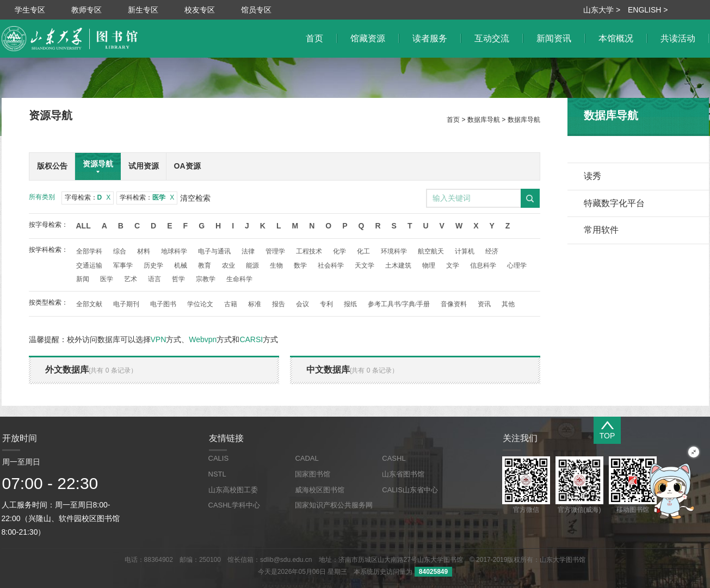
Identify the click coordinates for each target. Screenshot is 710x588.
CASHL (394, 458)
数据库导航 (484, 120)
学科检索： (147, 197)
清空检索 (195, 198)
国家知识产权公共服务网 (334, 505)
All (84, 226)
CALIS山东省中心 (410, 490)
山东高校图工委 (233, 490)
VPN (159, 339)
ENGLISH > (648, 10)
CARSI (251, 339)
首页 (453, 120)
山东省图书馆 (403, 474)
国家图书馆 (313, 474)
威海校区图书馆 (320, 490)
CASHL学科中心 (234, 505)
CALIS (219, 458)
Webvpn (203, 339)
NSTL (217, 474)
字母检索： (88, 197)
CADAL (307, 458)
